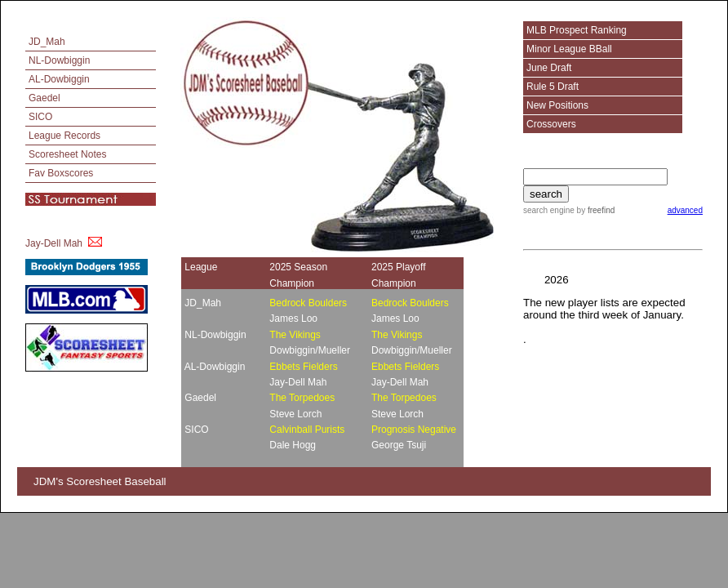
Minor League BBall (569, 49)
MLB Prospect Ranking (577, 30)
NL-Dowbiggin (59, 60)
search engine (549, 210)
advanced (685, 210)
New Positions (557, 105)
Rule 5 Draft (553, 87)
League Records (64, 136)
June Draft (549, 68)
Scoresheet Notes (67, 154)
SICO (40, 117)
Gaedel (44, 98)
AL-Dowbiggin (59, 79)
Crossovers (551, 124)
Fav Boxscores (61, 173)
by (595, 210)
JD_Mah (47, 42)
